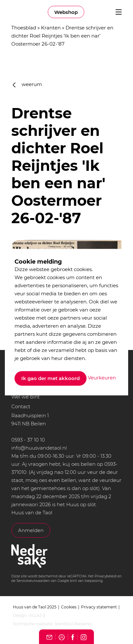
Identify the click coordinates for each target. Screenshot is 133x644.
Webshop (66, 12)
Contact (21, 406)
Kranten (51, 28)
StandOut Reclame (73, 624)
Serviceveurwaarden (33, 581)
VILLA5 (35, 615)
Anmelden (31, 530)
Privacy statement (99, 607)
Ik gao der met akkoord (51, 378)
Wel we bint (26, 397)
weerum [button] (27, 84)
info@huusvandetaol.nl (39, 448)
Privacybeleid (106, 576)
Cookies (69, 607)
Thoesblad (24, 28)
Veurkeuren (102, 378)
